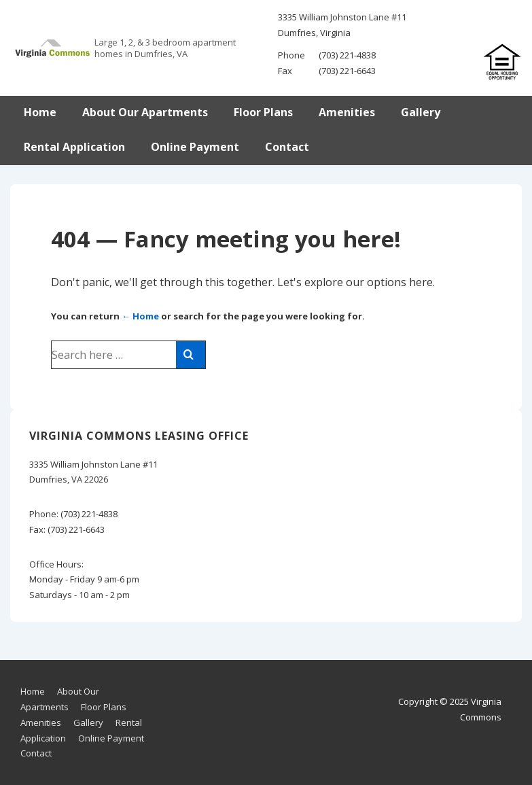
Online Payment (195, 147)
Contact (287, 147)
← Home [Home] (140, 316)
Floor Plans (263, 112)
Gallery (421, 112)
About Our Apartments (145, 112)
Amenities (347, 112)
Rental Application (74, 147)
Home (40, 112)
